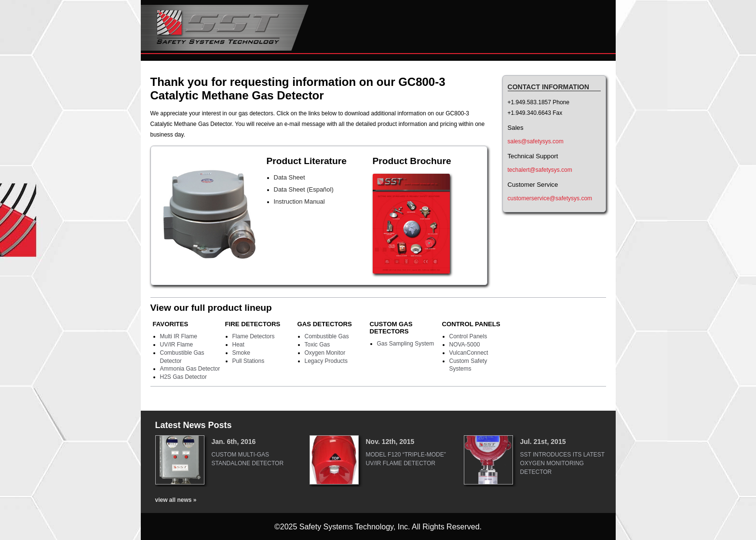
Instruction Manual (299, 201)
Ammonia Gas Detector (190, 369)
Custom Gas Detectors (391, 328)
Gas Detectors (325, 324)
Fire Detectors (253, 324)
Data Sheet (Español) (304, 189)
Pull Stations (249, 361)
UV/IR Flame (177, 345)
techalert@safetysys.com (540, 170)
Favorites (171, 324)
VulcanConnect (469, 353)
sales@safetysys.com (536, 141)
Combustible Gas (327, 336)
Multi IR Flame (179, 336)
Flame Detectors (254, 336)
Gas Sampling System (406, 344)
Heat (238, 345)
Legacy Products (326, 361)
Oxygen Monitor (325, 353)
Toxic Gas (317, 345)
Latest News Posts (194, 425)
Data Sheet (290, 177)
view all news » (176, 500)
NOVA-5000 (465, 345)
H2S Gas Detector (183, 377)
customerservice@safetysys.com (550, 198)
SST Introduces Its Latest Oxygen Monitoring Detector (562, 463)
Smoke (241, 353)
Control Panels (471, 324)
